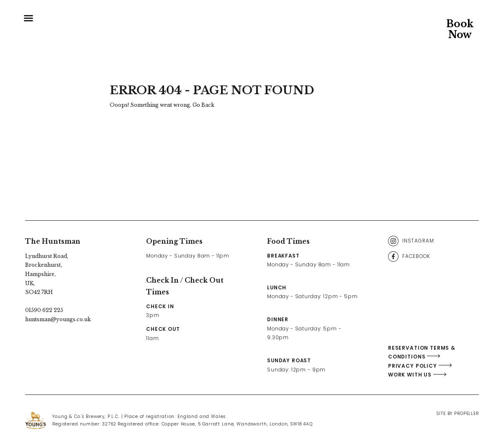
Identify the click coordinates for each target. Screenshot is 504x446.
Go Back (203, 105)
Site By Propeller (458, 414)
